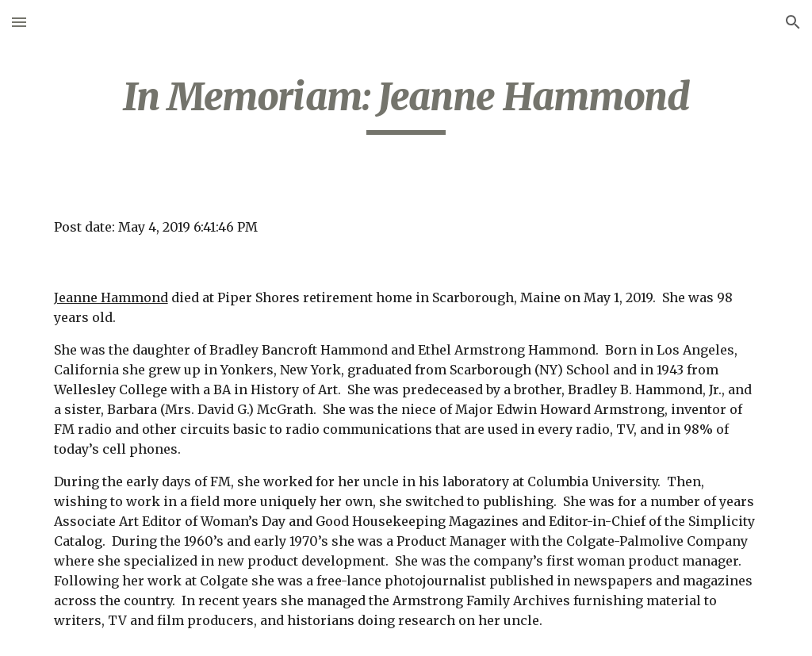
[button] (19, 22)
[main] (406, 104)
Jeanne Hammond (111, 297)
